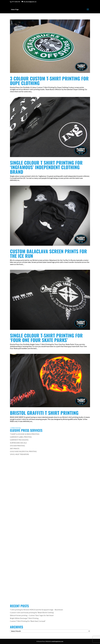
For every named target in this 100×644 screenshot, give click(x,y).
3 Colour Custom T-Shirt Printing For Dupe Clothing (49, 81)
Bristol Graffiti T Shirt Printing (44, 413)
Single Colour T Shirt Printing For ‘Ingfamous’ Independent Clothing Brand (46, 167)
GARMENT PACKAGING (19, 440)
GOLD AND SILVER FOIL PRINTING (23, 451)
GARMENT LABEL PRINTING (21, 437)
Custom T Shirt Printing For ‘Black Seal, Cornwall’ (28, 621)
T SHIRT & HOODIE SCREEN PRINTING (25, 434)
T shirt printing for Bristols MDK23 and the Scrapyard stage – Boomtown (36, 610)
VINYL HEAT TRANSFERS (19, 454)
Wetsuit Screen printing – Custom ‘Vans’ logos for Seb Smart (32, 615)
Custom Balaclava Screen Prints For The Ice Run (48, 253)
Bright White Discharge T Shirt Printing (24, 618)
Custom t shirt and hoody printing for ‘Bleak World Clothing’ (32, 612)
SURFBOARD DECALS (18, 443)
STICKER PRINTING (17, 446)
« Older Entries (15, 428)
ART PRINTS (15, 448)
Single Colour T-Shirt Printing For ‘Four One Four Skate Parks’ (46, 338)
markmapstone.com (57, 641)
